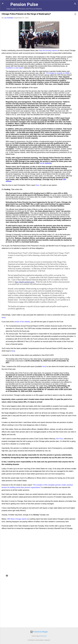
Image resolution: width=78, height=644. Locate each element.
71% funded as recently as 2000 (57, 73)
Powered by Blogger (39, 632)
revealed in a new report (14, 68)
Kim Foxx (60, 439)
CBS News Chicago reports (17, 519)
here (37, 185)
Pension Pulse (24, 4)
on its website (45, 163)
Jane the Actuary (45, 50)
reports (54, 50)
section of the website (22, 322)
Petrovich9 (44, 636)
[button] (75, 14)
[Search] (75, 4)
